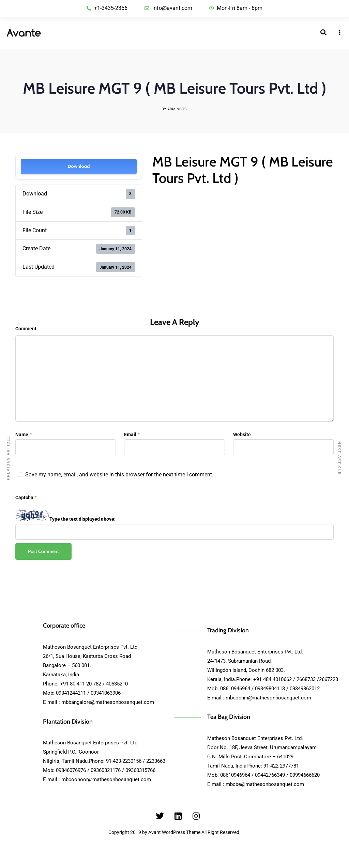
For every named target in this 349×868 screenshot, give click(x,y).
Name (22, 435)
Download (79, 166)
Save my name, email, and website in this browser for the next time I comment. (119, 475)
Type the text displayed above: (82, 519)
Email (130, 435)
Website (242, 435)
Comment (26, 329)
